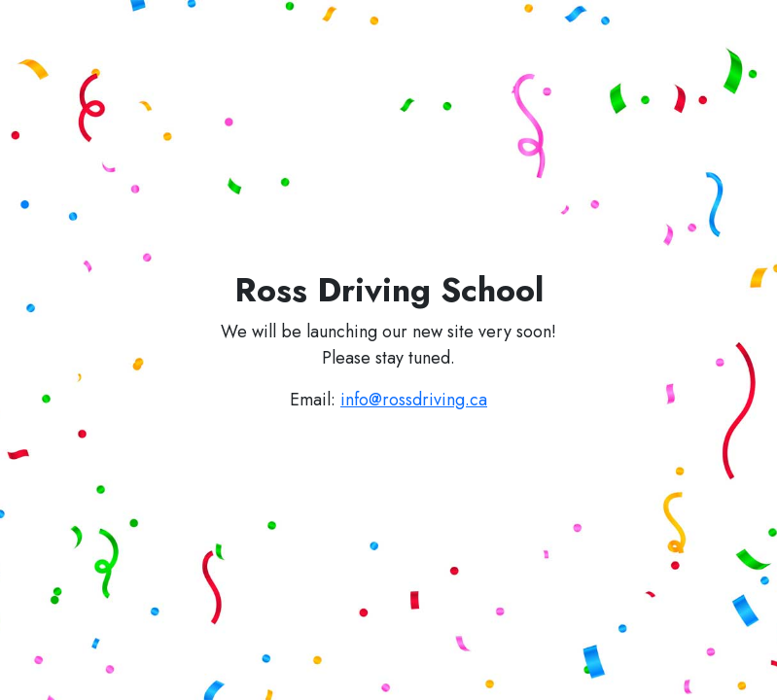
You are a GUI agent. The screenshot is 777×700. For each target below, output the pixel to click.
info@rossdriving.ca (414, 400)
